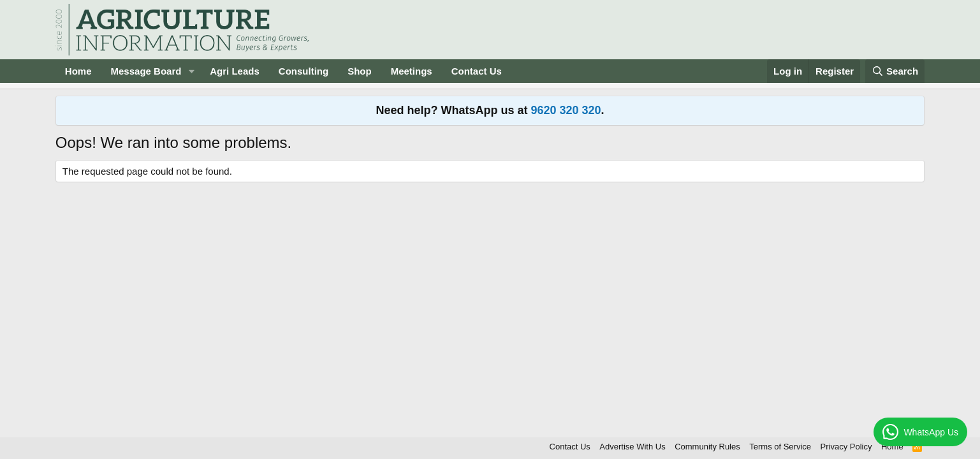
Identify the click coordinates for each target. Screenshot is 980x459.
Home (78, 71)
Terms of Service (780, 447)
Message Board (146, 71)
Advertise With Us (632, 447)
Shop (360, 71)
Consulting (304, 71)
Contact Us (477, 71)
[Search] (895, 71)
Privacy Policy (846, 447)
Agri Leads (235, 71)
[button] (191, 71)
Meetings (412, 71)
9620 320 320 (566, 110)
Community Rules (707, 447)
